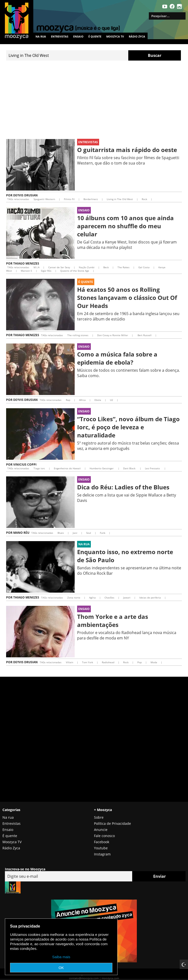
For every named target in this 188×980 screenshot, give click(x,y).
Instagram (102, 854)
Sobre (99, 817)
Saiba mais (61, 957)
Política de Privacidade (112, 823)
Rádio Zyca (137, 36)
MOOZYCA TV (115, 36)
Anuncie (101, 830)
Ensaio (78, 36)
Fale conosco (104, 836)
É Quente (86, 282)
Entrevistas (60, 36)
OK (61, 968)
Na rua (41, 36)
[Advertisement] (94, 100)
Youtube (101, 848)
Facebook (102, 842)
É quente (95, 36)
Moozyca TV (12, 842)
